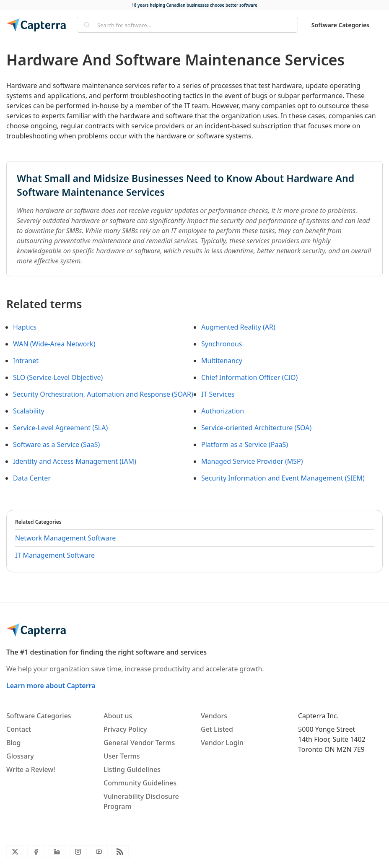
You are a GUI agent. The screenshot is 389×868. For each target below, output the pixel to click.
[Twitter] (15, 852)
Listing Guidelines (132, 769)
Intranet (26, 361)
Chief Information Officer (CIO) (249, 377)
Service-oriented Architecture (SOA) (256, 428)
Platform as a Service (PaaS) (245, 444)
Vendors (214, 716)
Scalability (29, 411)
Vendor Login (222, 743)
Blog (13, 743)
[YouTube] (99, 852)
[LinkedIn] (57, 852)
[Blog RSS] (120, 852)
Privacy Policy (125, 729)
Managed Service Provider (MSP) (252, 461)
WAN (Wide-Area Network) (54, 344)
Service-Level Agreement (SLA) (60, 428)
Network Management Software (65, 538)
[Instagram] (78, 852)
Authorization (223, 411)
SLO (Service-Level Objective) (58, 377)
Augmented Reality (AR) (238, 327)
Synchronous (222, 344)
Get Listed (217, 729)
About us (118, 716)
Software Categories (340, 25)
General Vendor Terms (139, 743)
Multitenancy (222, 361)
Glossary (20, 756)
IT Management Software (55, 555)
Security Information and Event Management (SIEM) (283, 478)
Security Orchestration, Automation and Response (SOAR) (103, 394)
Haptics (25, 327)
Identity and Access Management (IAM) (75, 461)
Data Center (32, 478)
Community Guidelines (140, 783)
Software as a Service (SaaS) (56, 444)
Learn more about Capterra (51, 686)
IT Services (218, 394)
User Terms (122, 756)
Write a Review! (31, 769)
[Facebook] (36, 852)
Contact (19, 729)
